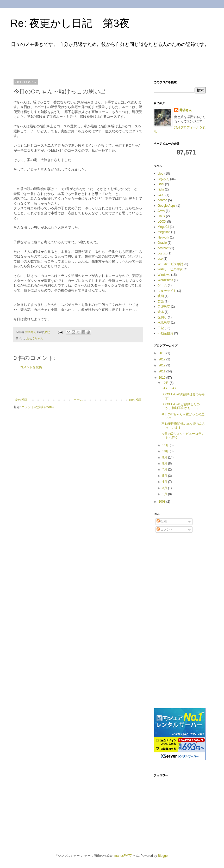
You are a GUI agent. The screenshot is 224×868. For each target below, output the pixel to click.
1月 (165, 494)
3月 (165, 488)
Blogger (163, 856)
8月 (165, 463)
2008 (163, 502)
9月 (165, 457)
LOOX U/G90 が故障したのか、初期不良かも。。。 (181, 406)
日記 (161, 328)
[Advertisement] (79, 62)
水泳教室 (164, 323)
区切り (162, 317)
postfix (162, 253)
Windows (164, 275)
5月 (165, 476)
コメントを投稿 (31, 367)
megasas (164, 232)
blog (28, 338)
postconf (163, 248)
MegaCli (163, 227)
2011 (163, 371)
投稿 (162, 521)
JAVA (161, 211)
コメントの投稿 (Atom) (38, 407)
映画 (161, 296)
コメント (165, 530)
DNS (161, 184)
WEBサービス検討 (170, 264)
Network (163, 237)
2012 (163, 365)
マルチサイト (167, 291)
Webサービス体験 (170, 269)
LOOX (162, 222)
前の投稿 (135, 400)
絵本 (161, 312)
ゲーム (162, 285)
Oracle (162, 243)
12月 (166, 383)
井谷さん (186, 110)
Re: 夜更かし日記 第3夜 (70, 23)
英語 (161, 301)
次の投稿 (21, 400)
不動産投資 (165, 333)
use (160, 259)
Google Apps (167, 206)
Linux (161, 216)
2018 (163, 353)
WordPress (165, 280)
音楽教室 (164, 307)
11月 (166, 445)
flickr (161, 189)
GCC (161, 195)
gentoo (162, 200)
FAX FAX (169, 388)
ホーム (78, 400)
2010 (163, 378)
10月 (166, 451)
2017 (163, 359)
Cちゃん (38, 338)
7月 (165, 469)
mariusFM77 (123, 856)
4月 (165, 482)
